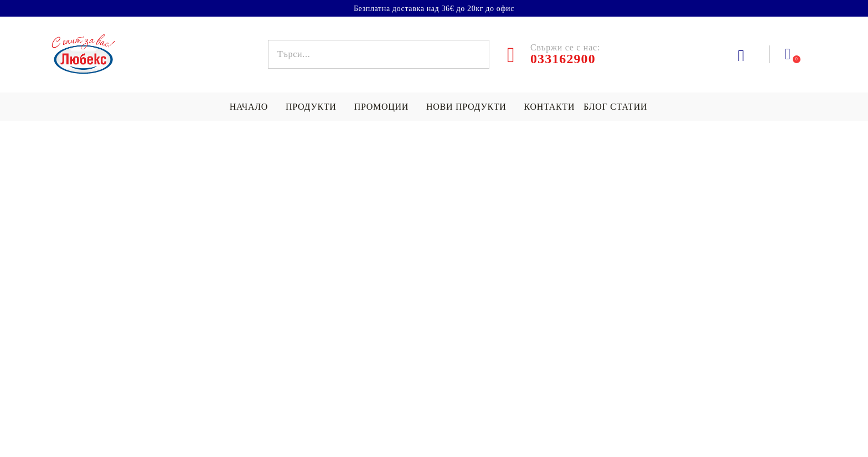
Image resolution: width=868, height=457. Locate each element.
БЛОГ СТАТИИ (615, 107)
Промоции (381, 107)
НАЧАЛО (249, 107)
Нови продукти (466, 107)
